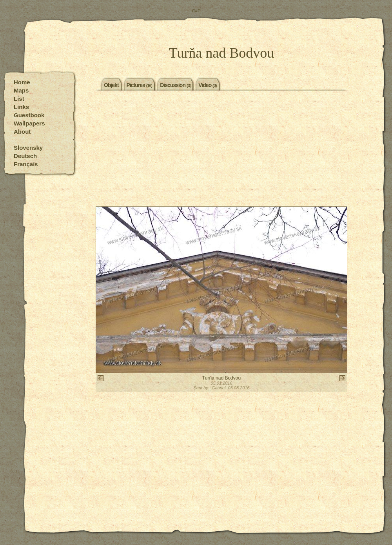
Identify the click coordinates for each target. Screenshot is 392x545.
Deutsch (25, 156)
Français (26, 164)
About (22, 132)
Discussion (175, 85)
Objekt (111, 85)
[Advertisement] (221, 149)
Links (21, 107)
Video (207, 85)
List (19, 99)
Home (22, 82)
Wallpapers (29, 123)
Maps (21, 90)
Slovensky (28, 148)
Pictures (140, 85)
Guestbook (29, 115)
